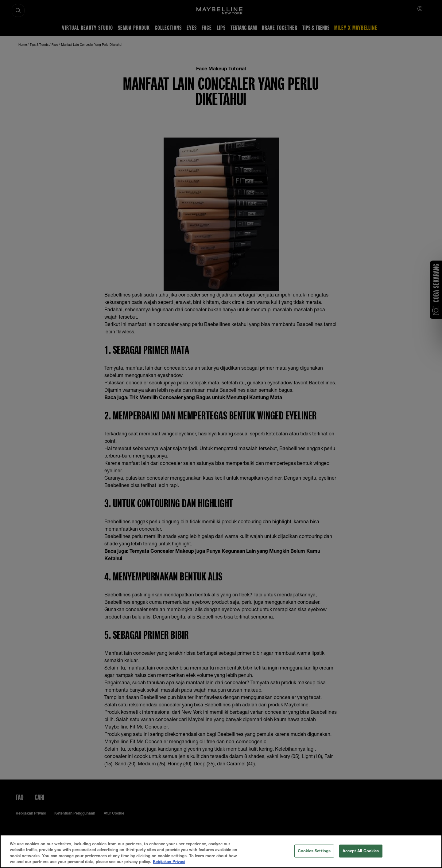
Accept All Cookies (361, 851)
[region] (221, 851)
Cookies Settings (314, 851)
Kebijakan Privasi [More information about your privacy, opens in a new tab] (169, 862)
